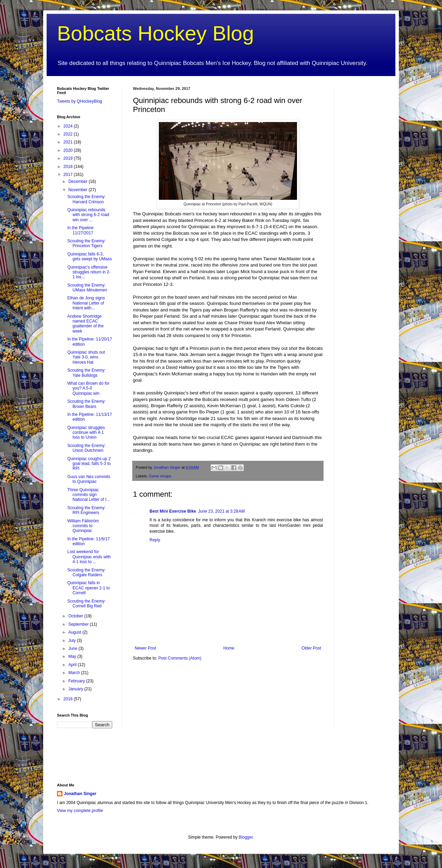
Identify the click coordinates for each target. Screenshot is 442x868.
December (79, 181)
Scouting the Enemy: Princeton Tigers (87, 243)
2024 (69, 126)
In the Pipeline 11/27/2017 (80, 230)
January (76, 689)
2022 (69, 134)
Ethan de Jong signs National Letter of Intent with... (86, 303)
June (73, 648)
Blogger (246, 837)
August (75, 632)
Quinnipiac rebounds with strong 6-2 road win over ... (88, 215)
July (73, 641)
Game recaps (160, 476)
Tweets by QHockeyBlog (80, 101)
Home (229, 648)
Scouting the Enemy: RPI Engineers (87, 510)
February (77, 681)
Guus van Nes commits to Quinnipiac (89, 479)
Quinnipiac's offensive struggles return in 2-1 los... (89, 272)
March (75, 673)
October (76, 616)
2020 (69, 150)
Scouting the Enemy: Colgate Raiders (87, 572)
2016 (69, 699)
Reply (155, 540)
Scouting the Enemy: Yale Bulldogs (87, 373)
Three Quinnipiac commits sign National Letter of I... (89, 495)
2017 (69, 175)
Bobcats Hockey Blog (155, 33)
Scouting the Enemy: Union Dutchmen (87, 448)
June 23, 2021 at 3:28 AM (222, 511)
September (79, 624)
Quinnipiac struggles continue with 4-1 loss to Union (86, 433)
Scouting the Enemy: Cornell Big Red (87, 604)
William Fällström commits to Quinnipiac (83, 526)
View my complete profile (80, 811)
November (79, 190)
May (73, 656)
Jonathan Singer (80, 794)
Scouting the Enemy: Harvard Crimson (87, 199)
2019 (69, 158)
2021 (69, 142)
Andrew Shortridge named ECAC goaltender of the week (85, 324)
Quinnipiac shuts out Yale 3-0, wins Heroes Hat (86, 357)
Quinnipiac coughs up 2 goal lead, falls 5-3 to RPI (89, 464)
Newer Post (145, 648)
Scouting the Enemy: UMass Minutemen (87, 288)
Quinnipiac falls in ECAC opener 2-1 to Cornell (89, 588)
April (73, 665)
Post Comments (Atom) (180, 658)
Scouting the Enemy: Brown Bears (87, 404)
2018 (69, 167)
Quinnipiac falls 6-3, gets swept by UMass (90, 256)
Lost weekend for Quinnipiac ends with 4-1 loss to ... (89, 557)
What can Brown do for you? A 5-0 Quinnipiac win (88, 388)
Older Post (311, 648)
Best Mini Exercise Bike (173, 511)
